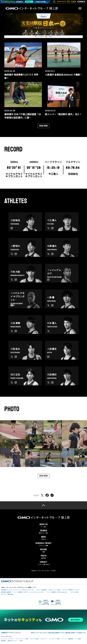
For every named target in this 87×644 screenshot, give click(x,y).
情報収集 (71, 639)
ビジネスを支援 (34, 639)
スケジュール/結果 (43, 544)
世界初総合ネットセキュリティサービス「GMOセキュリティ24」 (18, 590)
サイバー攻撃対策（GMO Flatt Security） (57, 592)
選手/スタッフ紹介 (43, 532)
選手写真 (43, 557)
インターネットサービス (7, 639)
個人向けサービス (12, 641)
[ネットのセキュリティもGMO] (17, 2)
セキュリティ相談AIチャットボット (71, 590)
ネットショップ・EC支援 (22, 639)
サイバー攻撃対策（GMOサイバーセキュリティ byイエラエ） (29, 592)
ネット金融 (78, 639)
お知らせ (43, 538)
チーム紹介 (43, 525)
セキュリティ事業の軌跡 (7, 594)
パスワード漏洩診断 (41, 590)
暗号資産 (3, 641)
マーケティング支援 (54, 639)
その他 (21, 641)
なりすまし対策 (74, 592)
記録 (43, 551)
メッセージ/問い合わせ (43, 563)
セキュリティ (44, 639)
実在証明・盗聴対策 (6, 592)
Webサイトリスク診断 (54, 590)
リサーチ (64, 639)
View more (43, 126)
